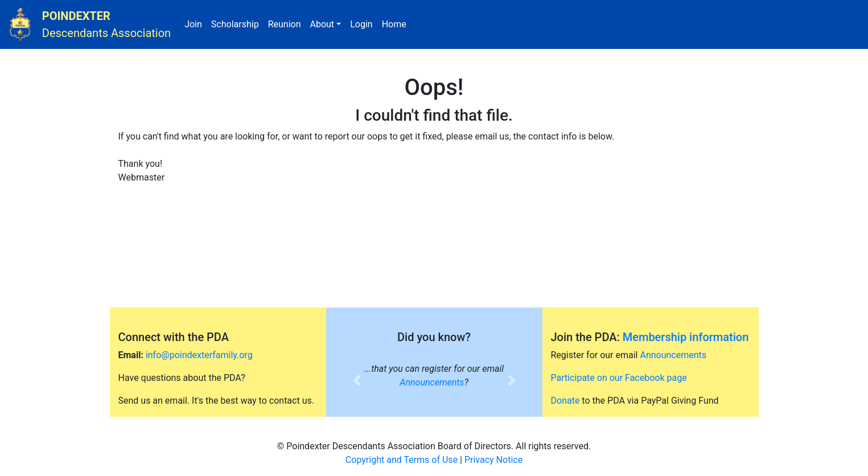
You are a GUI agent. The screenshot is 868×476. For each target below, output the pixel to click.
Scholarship (237, 23)
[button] (357, 380)
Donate (565, 401)
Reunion (287, 23)
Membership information (686, 337)
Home (396, 23)
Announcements (432, 382)
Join (196, 23)
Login (363, 23)
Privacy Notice (493, 460)
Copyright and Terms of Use (402, 460)
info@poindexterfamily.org (199, 355)
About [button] (322, 24)
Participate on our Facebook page (619, 378)
